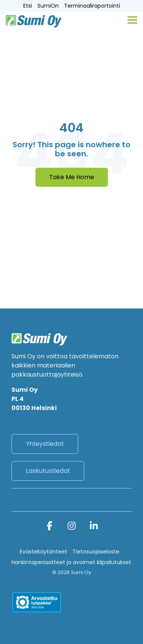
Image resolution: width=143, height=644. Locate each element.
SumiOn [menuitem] (48, 6)
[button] (132, 19)
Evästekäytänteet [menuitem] (43, 552)
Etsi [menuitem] (28, 6)
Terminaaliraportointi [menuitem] (92, 6)
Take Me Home (72, 177)
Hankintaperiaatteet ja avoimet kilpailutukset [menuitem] (71, 562)
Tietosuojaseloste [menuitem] (96, 552)
